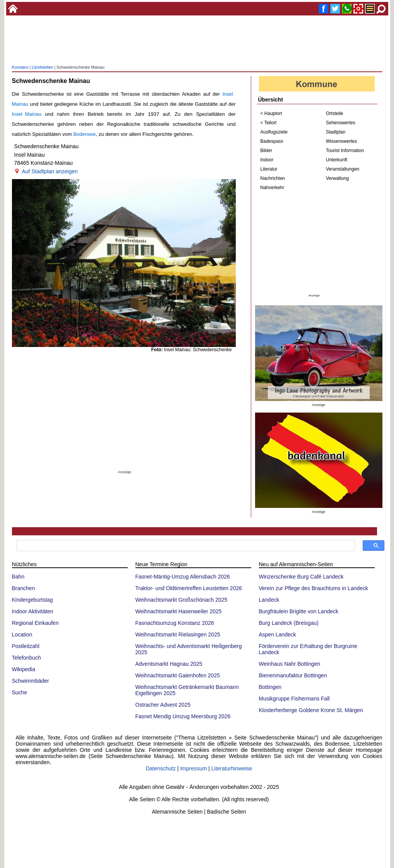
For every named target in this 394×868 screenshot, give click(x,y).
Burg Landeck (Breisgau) (289, 623)
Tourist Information (345, 151)
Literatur (269, 169)
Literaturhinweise (232, 768)
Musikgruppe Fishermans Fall (294, 699)
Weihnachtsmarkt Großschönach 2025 (182, 600)
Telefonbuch (27, 658)
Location (22, 635)
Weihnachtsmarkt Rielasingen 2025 (178, 635)
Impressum (194, 768)
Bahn (18, 577)
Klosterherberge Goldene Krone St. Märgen (311, 710)
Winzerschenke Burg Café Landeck (301, 577)
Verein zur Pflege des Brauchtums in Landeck (314, 588)
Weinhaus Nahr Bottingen (290, 664)
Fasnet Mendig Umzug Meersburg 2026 (183, 716)
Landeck (269, 600)
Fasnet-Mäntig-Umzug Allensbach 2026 (183, 577)
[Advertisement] (197, 41)
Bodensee (85, 134)
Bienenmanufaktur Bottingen (293, 675)
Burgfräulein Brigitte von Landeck (299, 611)
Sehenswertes (341, 123)
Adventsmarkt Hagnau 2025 (169, 664)
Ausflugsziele (274, 132)
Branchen (24, 588)
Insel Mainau (27, 114)
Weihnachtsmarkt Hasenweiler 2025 (179, 611)
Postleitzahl (26, 646)
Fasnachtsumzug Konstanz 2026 (175, 623)
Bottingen (270, 687)
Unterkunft (337, 160)
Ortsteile (335, 113)
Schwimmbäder (30, 681)
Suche (20, 692)
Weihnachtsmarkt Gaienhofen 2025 (178, 675)
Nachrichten (273, 178)
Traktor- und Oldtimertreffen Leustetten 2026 (189, 588)
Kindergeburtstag (33, 600)
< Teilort (269, 123)
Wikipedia (24, 669)
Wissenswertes (342, 141)
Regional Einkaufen (35, 623)
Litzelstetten (42, 67)
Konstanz (20, 67)
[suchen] (185, 546)
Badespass (272, 141)
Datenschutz (161, 768)
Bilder (266, 151)
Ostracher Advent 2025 (163, 705)
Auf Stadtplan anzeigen (50, 171)
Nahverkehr (272, 188)
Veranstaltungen (343, 169)
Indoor (267, 160)
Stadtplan (336, 132)
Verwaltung (337, 178)
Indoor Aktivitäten (33, 611)
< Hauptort (271, 113)
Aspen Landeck (278, 635)
